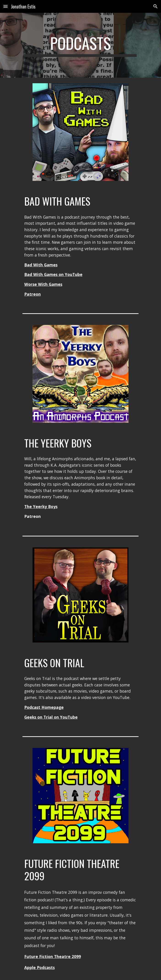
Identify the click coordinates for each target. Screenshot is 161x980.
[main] (80, 45)
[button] (5, 6)
